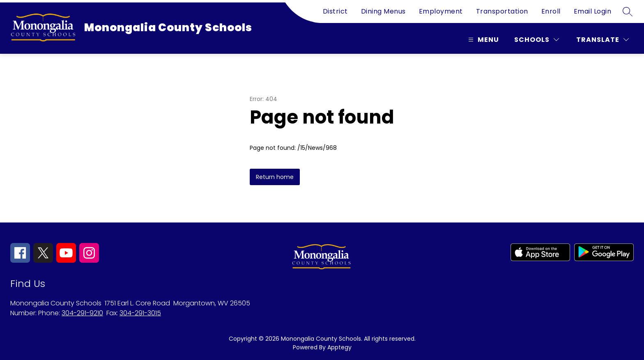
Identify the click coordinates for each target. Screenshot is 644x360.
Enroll (551, 11)
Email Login (593, 11)
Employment (441, 11)
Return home (275, 177)
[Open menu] (483, 40)
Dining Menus (383, 11)
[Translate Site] (603, 40)
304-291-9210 (82, 313)
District (335, 11)
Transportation (502, 11)
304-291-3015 (140, 313)
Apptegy (339, 347)
